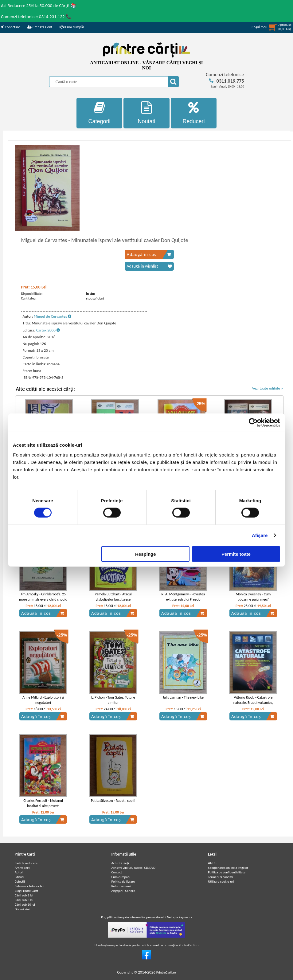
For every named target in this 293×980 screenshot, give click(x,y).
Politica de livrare (123, 882)
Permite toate (236, 554)
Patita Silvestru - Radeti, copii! (113, 801)
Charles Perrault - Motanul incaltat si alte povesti (43, 803)
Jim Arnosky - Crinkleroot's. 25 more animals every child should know (43, 599)
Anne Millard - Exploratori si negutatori (43, 700)
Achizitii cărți (120, 863)
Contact (117, 872)
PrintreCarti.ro (166, 972)
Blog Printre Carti (26, 891)
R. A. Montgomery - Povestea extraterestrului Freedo (183, 597)
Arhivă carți (23, 868)
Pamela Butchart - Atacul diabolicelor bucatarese (113, 597)
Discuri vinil (23, 909)
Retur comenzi (121, 886)
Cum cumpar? (121, 877)
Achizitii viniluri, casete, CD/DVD (133, 868)
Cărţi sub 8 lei (24, 900)
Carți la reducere (26, 863)
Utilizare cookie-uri (221, 882)
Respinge (146, 554)
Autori (19, 872)
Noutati (146, 113)
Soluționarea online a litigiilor (228, 868)
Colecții (20, 882)
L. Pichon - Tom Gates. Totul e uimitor (113, 700)
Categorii (100, 113)
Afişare (260, 535)
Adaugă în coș (149, 254)
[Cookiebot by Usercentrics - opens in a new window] (253, 423)
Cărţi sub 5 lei (24, 895)
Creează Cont (40, 27)
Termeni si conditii (220, 877)
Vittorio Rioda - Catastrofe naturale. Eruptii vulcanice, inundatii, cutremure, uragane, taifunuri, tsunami (253, 705)
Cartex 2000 (48, 330)
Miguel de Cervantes (53, 316)
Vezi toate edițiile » (268, 388)
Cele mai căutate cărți (30, 886)
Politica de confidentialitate (227, 872)
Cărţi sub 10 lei (25, 905)
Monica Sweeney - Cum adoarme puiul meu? (253, 597)
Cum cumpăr (72, 27)
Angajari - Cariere (123, 891)
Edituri (19, 877)
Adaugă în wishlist (149, 266)
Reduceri (194, 113)
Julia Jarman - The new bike (183, 697)
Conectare (10, 27)
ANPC (212, 863)
